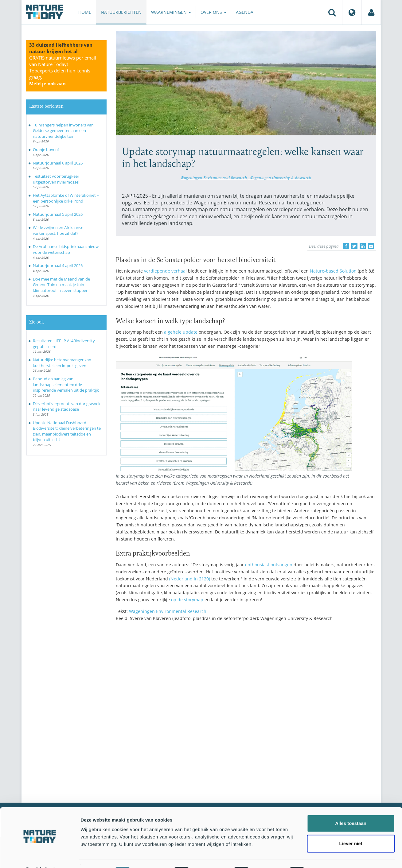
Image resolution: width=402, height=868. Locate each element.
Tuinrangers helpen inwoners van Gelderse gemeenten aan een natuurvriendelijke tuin (63, 131)
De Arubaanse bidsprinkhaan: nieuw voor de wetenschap (66, 249)
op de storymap (187, 600)
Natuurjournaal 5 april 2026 (58, 214)
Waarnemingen (171, 12)
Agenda (245, 12)
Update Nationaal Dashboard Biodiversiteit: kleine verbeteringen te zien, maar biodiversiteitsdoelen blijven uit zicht (67, 431)
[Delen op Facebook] (346, 246)
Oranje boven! (46, 149)
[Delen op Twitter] (354, 246)
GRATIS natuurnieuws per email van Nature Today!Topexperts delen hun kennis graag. (63, 71)
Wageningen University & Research (280, 177)
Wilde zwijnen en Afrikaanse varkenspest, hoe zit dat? (58, 230)
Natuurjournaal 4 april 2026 (58, 265)
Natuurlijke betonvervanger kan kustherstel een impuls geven (62, 363)
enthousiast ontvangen (269, 565)
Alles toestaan (351, 807)
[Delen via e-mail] (371, 246)
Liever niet (351, 828)
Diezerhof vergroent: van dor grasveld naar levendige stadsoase (67, 407)
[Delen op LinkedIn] (363, 246)
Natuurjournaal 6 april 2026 (58, 163)
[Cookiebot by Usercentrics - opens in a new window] (40, 856)
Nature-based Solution (333, 271)
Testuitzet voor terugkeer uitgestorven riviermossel (56, 179)
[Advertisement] (246, 680)
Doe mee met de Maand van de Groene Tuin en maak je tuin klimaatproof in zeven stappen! (61, 285)
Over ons (213, 12)
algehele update (181, 332)
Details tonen (332, 856)
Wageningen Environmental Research (214, 177)
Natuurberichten (121, 12)
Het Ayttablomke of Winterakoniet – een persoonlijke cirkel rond (66, 198)
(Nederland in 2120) (190, 579)
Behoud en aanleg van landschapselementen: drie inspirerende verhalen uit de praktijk (66, 384)
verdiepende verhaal (165, 271)
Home (85, 12)
